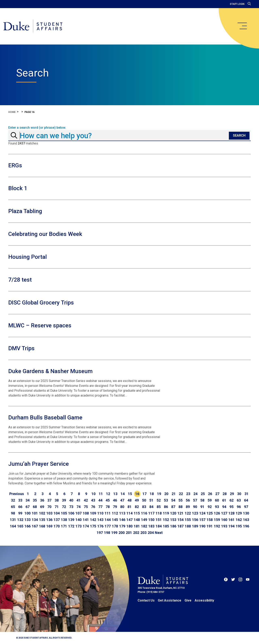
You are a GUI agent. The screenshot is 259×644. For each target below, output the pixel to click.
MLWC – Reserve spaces (40, 325)
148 (137, 520)
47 (122, 500)
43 (93, 500)
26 (210, 494)
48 (129, 500)
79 (115, 507)
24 (195, 494)
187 (180, 526)
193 (224, 526)
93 (217, 507)
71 (57, 507)
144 (108, 520)
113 (122, 513)
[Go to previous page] (17, 494)
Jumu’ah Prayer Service (39, 464)
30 (239, 494)
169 (49, 526)
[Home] (33, 26)
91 (202, 507)
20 (166, 494)
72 (64, 507)
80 (122, 507)
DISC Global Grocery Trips (41, 303)
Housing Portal (28, 257)
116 (144, 513)
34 (28, 500)
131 (13, 520)
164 (13, 526)
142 (93, 520)
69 (42, 507)
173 (79, 526)
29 (232, 494)
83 (144, 507)
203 (143, 533)
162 (239, 520)
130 (246, 513)
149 (144, 520)
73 (71, 507)
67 (28, 507)
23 (188, 494)
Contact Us (146, 600)
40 (71, 500)
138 (64, 520)
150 (151, 520)
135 (42, 520)
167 (35, 526)
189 (195, 526)
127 (224, 513)
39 (64, 500)
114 (129, 513)
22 (181, 494)
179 (122, 526)
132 (20, 520)
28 (225, 494)
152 (166, 520)
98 (13, 513)
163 (246, 520)
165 (20, 526)
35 (35, 500)
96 (239, 507)
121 (180, 513)
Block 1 (18, 188)
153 (173, 520)
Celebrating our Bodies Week (45, 234)
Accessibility (204, 600)
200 (122, 533)
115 (137, 513)
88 (180, 507)
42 (86, 500)
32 (13, 500)
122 (188, 513)
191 (210, 526)
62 (231, 500)
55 (180, 500)
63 (239, 500)
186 (173, 526)
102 (42, 513)
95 (231, 507)
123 (195, 513)
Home (12, 112)
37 (49, 500)
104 (57, 513)
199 (114, 533)
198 (107, 533)
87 (173, 507)
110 (100, 513)
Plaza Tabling (25, 211)
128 (231, 513)
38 (57, 500)
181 (137, 526)
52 (159, 500)
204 (151, 533)
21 (174, 494)
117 (151, 513)
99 (20, 513)
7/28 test (20, 280)
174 (86, 526)
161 (231, 520)
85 (159, 507)
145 (115, 520)
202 (136, 533)
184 (159, 526)
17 (144, 494)
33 (20, 500)
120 (173, 513)
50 (144, 500)
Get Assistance (170, 600)
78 (108, 507)
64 (246, 500)
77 (100, 507)
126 (217, 513)
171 (64, 526)
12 (108, 494)
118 (159, 513)
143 (100, 520)
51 (151, 500)
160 (224, 520)
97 (246, 507)
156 (195, 520)
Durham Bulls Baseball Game (45, 417)
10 (93, 494)
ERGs (15, 165)
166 (28, 526)
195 (239, 526)
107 (79, 513)
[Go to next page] (159, 533)
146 (122, 520)
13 (115, 494)
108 (86, 513)
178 (115, 526)
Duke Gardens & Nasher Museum (50, 371)
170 (57, 526)
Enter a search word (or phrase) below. (37, 128)
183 (151, 526)
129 (239, 513)
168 (42, 526)
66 (20, 507)
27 (217, 494)
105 (64, 513)
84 (151, 507)
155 (188, 520)
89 (188, 507)
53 (166, 500)
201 (129, 533)
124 (202, 513)
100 (28, 513)
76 (93, 507)
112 (115, 513)
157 (202, 520)
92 (210, 507)
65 (13, 507)
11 (101, 494)
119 (166, 513)
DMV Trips (21, 348)
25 (203, 494)
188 (188, 526)
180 (129, 526)
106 (71, 513)
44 (100, 500)
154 (180, 520)
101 (35, 513)
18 (152, 494)
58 (202, 500)
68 (35, 507)
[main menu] (242, 26)
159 (217, 520)
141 (86, 520)
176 (100, 526)
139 (71, 520)
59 (210, 500)
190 (202, 526)
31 (246, 494)
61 (224, 500)
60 (217, 500)
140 (79, 520)
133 (28, 520)
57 (195, 500)
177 (108, 526)
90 (195, 507)
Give (188, 600)
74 (79, 507)
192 (217, 526)
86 (166, 507)
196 (246, 526)
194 (231, 526)
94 (224, 507)
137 (57, 520)
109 (93, 513)
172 (71, 526)
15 (130, 494)
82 (137, 507)
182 (144, 526)
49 (137, 500)
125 (210, 513)
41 (79, 500)
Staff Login (237, 4)
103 (49, 513)
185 (166, 526)
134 (35, 520)
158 (210, 520)
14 (123, 494)
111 (108, 513)
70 (49, 507)
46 (115, 500)
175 (93, 526)
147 (129, 520)
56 (188, 500)
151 (159, 520)
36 (42, 500)
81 (129, 507)
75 (86, 507)
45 (108, 500)
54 (173, 500)
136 (49, 520)
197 (100, 533)
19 (159, 494)
